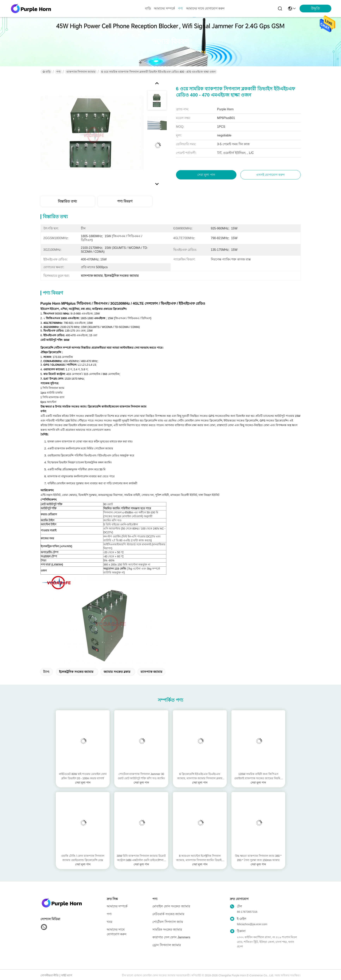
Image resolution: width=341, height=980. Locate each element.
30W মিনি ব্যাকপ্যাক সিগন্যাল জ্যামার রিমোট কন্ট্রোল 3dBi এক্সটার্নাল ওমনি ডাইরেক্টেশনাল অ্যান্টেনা (141, 858)
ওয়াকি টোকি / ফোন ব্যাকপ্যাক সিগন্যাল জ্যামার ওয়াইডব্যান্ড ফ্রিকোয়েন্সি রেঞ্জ (83, 858)
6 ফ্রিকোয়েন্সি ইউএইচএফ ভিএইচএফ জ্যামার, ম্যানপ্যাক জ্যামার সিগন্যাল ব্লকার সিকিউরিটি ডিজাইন (200, 776)
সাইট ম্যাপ (67, 975)
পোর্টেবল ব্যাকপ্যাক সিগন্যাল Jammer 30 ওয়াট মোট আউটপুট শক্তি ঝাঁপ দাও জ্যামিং (141, 776)
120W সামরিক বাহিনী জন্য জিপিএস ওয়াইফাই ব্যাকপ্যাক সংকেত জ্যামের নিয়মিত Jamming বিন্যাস (258, 776)
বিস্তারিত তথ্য (67, 201)
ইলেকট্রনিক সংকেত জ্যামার (76, 672)
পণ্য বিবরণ (125, 201)
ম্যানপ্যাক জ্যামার (151, 672)
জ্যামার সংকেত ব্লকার (117, 672)
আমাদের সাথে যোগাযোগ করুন (205, 8)
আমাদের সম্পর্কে (164, 8)
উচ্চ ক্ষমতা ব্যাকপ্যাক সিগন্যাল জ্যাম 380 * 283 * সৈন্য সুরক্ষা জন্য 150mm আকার (258, 858)
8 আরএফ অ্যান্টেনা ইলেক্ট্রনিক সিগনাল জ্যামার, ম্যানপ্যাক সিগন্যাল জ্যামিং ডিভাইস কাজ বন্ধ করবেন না (200, 858)
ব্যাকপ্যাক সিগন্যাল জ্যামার (81, 72)
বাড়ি (148, 8)
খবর (110, 922)
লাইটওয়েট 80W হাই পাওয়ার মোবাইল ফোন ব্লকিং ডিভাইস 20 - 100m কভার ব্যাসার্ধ (83, 776)
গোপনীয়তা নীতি (50, 975)
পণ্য (180, 8)
